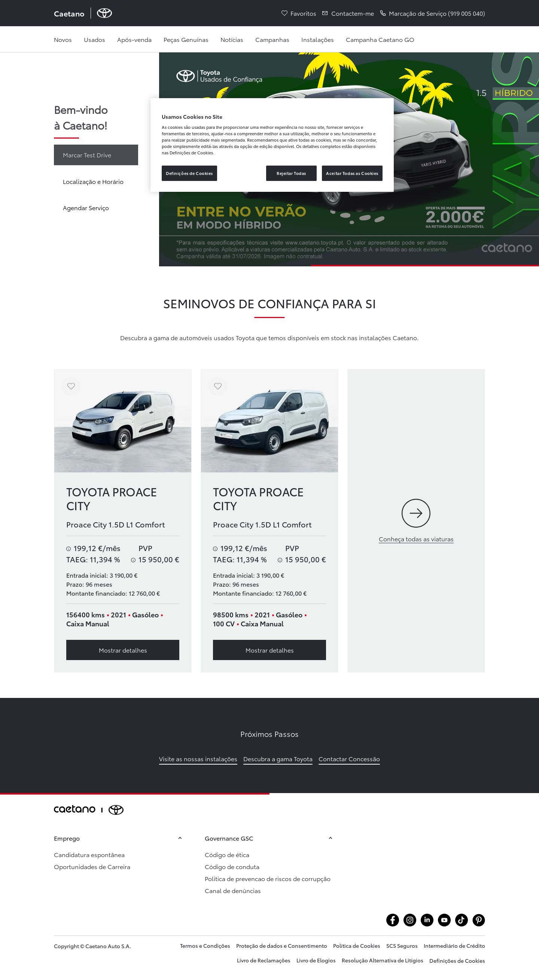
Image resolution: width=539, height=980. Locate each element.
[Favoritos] (299, 13)
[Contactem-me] (348, 13)
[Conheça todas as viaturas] (416, 521)
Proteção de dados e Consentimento (282, 946)
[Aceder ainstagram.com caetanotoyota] (410, 920)
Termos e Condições (205, 946)
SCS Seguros (402, 946)
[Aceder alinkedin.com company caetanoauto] (427, 920)
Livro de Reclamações (264, 960)
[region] (272, 145)
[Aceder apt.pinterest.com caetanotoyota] (479, 920)
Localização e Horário (93, 181)
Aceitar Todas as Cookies (352, 173)
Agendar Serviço (86, 207)
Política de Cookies (357, 946)
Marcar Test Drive (87, 155)
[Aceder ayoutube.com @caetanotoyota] (444, 920)
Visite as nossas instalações (198, 758)
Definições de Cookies (457, 961)
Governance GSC (270, 838)
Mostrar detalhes (123, 650)
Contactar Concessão (349, 758)
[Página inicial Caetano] (83, 13)
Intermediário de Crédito (454, 946)
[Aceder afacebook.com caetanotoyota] (393, 920)
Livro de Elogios (316, 960)
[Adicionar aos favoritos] (71, 386)
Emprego (119, 838)
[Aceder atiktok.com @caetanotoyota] (462, 920)
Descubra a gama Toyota (278, 758)
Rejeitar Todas (291, 173)
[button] (433, 13)
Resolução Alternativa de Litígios (383, 960)
